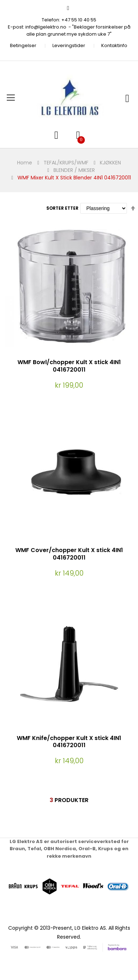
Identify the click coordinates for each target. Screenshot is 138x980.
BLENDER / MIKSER (74, 170)
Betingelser (23, 45)
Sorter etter (62, 208)
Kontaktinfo (114, 45)
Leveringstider (69, 45)
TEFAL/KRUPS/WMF (66, 163)
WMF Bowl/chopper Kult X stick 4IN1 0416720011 (69, 366)
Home (25, 163)
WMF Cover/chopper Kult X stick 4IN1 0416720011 (69, 554)
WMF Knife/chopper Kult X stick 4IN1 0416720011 (69, 742)
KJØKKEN (110, 163)
